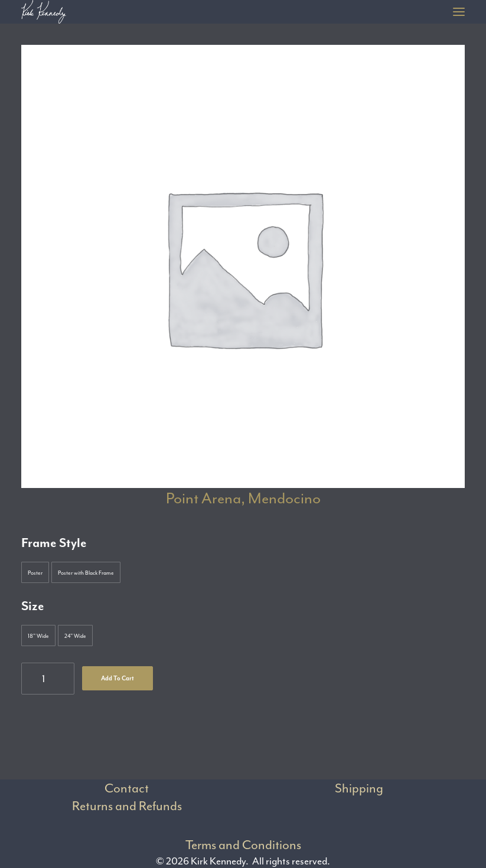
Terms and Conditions (243, 845)
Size (33, 606)
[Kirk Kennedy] (44, 12)
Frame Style (54, 543)
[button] (459, 12)
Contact (127, 788)
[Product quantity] (48, 679)
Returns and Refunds (127, 806)
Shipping (359, 788)
